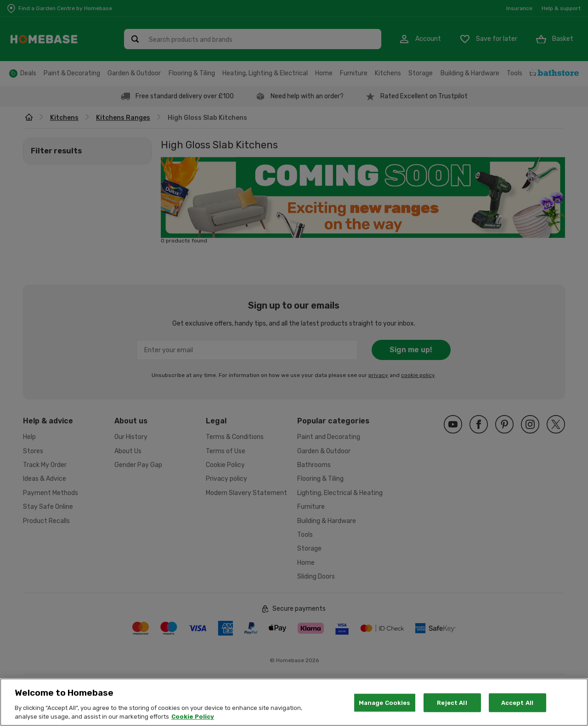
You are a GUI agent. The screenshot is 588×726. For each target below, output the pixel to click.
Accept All (517, 713)
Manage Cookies (385, 713)
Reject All (452, 713)
